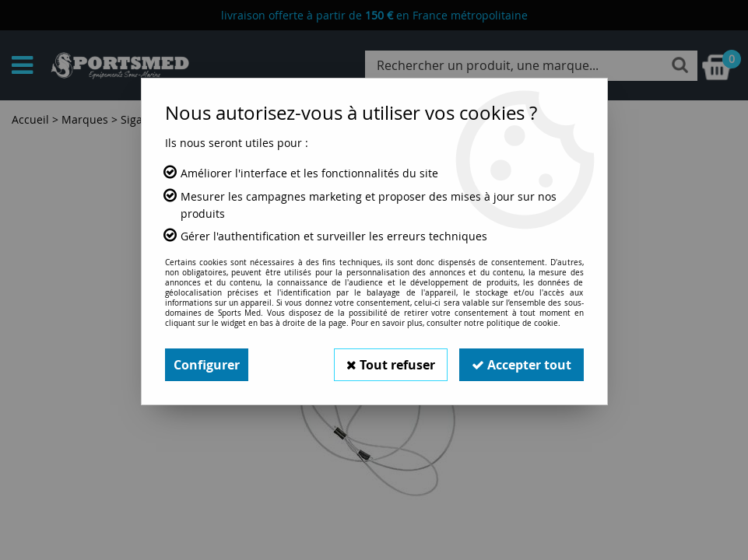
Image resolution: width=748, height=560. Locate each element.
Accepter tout (521, 365)
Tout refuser (391, 365)
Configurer (207, 365)
